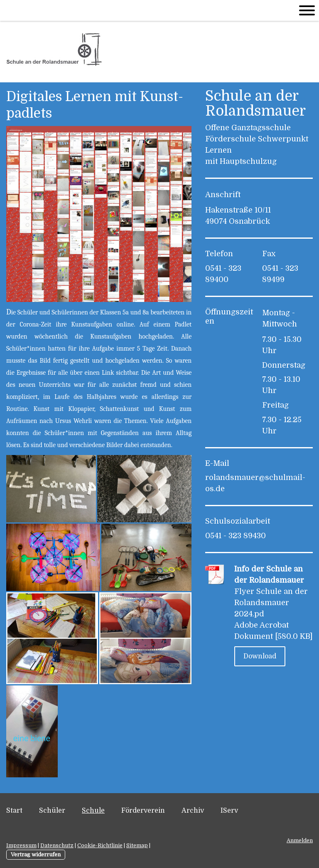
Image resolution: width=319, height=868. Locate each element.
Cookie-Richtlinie (100, 845)
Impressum (21, 845)
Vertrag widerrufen (36, 854)
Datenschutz (57, 845)
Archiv (193, 811)
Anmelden (300, 840)
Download (260, 656)
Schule (93, 811)
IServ (229, 811)
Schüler (52, 811)
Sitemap (137, 845)
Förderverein (143, 811)
